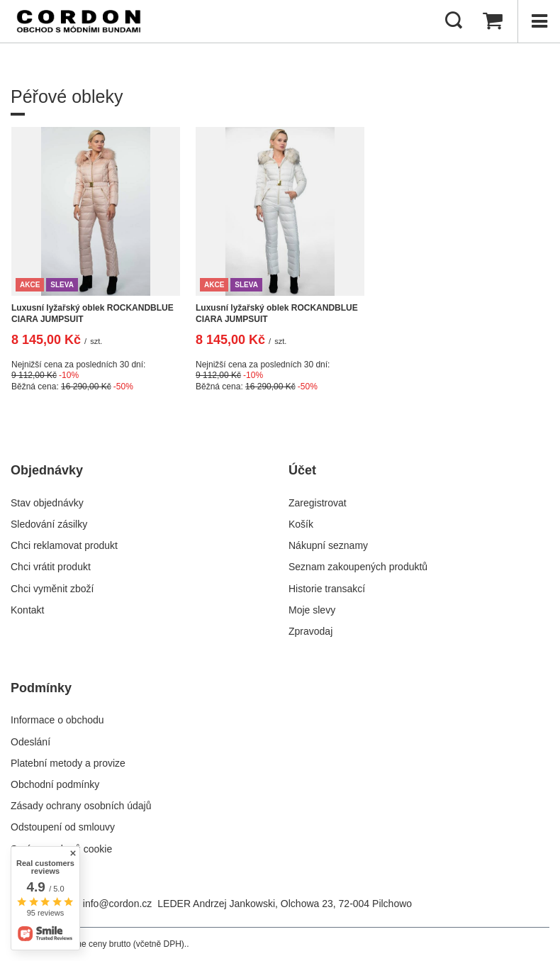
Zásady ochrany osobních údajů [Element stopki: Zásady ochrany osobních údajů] (81, 806)
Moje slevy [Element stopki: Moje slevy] (312, 610)
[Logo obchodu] (79, 21)
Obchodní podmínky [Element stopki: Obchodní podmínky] (55, 784)
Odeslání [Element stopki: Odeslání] (30, 742)
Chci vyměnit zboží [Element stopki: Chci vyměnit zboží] (52, 589)
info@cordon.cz (117, 904)
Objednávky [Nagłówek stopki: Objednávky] (47, 470)
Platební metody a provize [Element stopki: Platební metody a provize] (68, 763)
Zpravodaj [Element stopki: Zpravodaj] (310, 631)
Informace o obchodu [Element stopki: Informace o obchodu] (57, 720)
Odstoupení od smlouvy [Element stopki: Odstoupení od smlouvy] (63, 827)
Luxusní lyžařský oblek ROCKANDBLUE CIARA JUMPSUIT (93, 313)
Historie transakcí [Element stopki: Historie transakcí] (327, 589)
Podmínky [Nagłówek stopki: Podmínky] (41, 688)
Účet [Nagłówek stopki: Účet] (302, 470)
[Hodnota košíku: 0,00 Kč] (493, 21)
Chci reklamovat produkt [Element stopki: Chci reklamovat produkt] (64, 545)
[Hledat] (454, 21)
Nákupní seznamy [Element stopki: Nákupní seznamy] (328, 545)
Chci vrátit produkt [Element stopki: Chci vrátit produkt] (51, 567)
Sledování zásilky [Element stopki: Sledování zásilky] (49, 524)
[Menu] (539, 21)
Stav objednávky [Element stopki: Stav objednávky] (47, 503)
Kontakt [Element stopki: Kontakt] (27, 610)
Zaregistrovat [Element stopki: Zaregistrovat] (318, 503)
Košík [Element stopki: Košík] (301, 524)
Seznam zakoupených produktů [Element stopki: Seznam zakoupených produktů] (358, 567)
